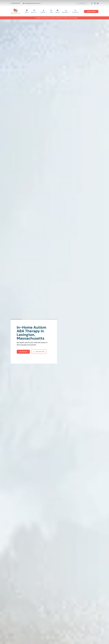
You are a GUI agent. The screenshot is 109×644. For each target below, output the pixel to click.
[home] (16, 11)
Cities (51, 12)
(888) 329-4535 (16, 3)
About (27, 12)
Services (33, 12)
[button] (34, 12)
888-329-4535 (62, 18)
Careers (57, 12)
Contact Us (75, 12)
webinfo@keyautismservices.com (33, 3)
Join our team (91, 11)
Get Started (23, 352)
